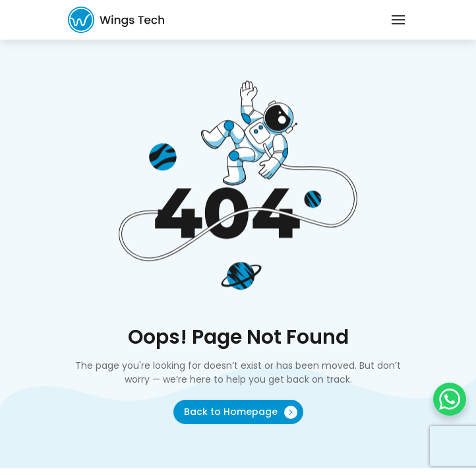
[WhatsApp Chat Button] (450, 399)
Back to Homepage (241, 412)
